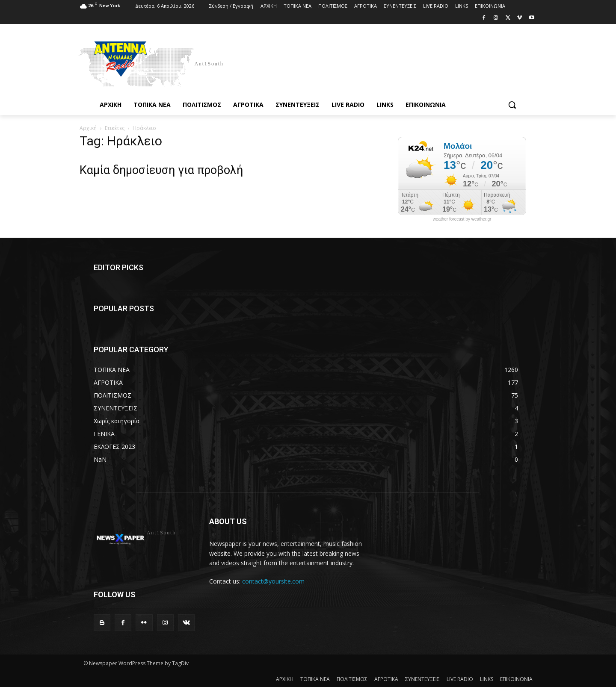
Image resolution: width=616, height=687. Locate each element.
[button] (512, 105)
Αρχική (88, 128)
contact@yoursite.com (273, 581)
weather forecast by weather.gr (462, 219)
